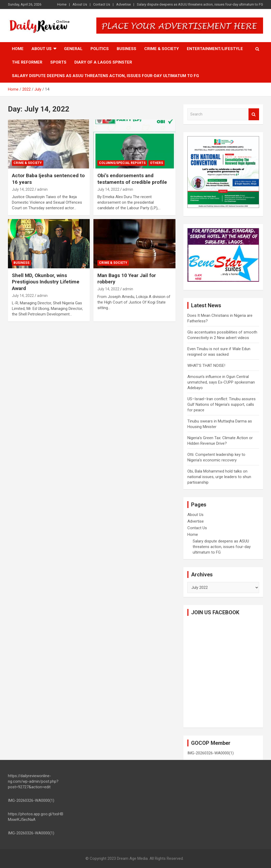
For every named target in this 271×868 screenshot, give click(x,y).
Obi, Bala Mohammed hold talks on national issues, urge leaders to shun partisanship (219, 477)
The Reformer (27, 62)
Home (62, 4)
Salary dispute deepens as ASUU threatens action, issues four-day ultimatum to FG (200, 4)
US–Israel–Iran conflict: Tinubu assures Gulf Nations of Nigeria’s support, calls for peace (222, 404)
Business (127, 49)
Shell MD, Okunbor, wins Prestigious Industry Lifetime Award (46, 282)
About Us (80, 4)
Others (157, 163)
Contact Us (102, 4)
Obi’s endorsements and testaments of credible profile (132, 179)
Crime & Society (162, 49)
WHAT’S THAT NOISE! (206, 366)
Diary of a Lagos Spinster (103, 62)
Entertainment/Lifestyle (215, 49)
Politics (100, 49)
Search (254, 114)
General (73, 49)
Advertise (123, 4)
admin (42, 189)
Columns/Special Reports (122, 163)
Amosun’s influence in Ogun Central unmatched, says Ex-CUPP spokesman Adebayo (221, 382)
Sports (58, 62)
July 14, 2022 (23, 189)
